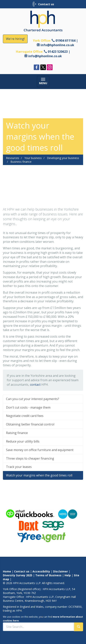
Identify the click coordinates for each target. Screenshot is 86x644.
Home (7, 571)
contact (35, 385)
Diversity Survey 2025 (18, 575)
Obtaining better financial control (30, 424)
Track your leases (19, 467)
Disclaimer (60, 571)
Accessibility (41, 571)
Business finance (21, 162)
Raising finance (17, 433)
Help (68, 575)
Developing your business (63, 158)
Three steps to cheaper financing (30, 458)
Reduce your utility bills (23, 441)
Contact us (22, 571)
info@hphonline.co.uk (57, 45)
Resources (13, 158)
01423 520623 (58, 52)
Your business (33, 158)
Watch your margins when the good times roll (39, 475)
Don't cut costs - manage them (28, 407)
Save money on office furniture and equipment (40, 450)
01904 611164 (65, 41)
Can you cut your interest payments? (33, 399)
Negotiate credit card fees (25, 416)
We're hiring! (15, 39)
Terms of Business (48, 575)
